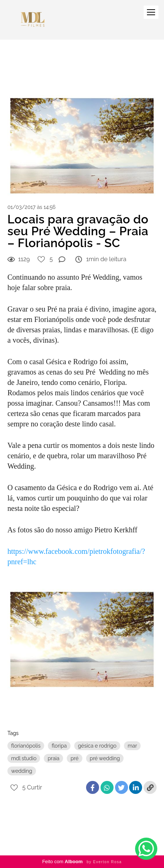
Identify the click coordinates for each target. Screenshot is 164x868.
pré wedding (105, 758)
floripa (59, 746)
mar (132, 746)
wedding (22, 771)
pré (75, 758)
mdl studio (24, 758)
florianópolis (26, 746)
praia (53, 758)
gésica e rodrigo (97, 746)
